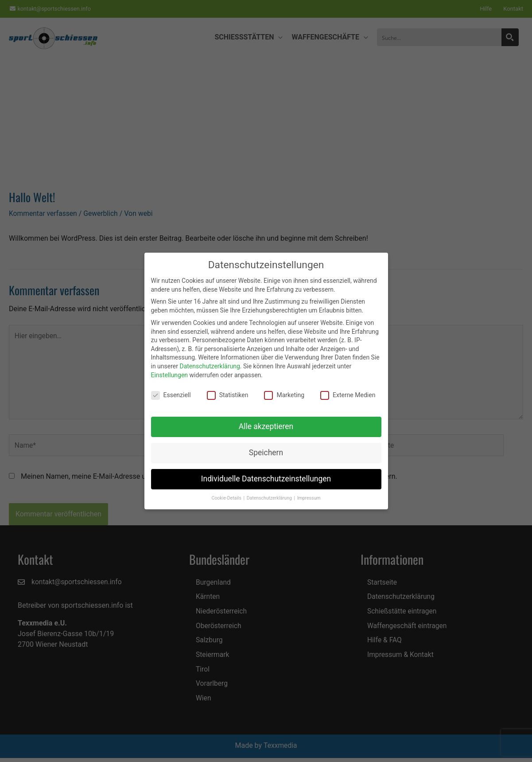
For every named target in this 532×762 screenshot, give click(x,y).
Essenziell (171, 395)
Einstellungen (170, 375)
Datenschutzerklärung (210, 366)
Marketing (284, 395)
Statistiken (228, 395)
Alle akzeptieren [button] (266, 426)
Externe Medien (348, 395)
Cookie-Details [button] (227, 498)
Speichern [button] (266, 453)
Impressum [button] (309, 498)
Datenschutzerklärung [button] (270, 498)
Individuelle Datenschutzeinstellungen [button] (266, 479)
